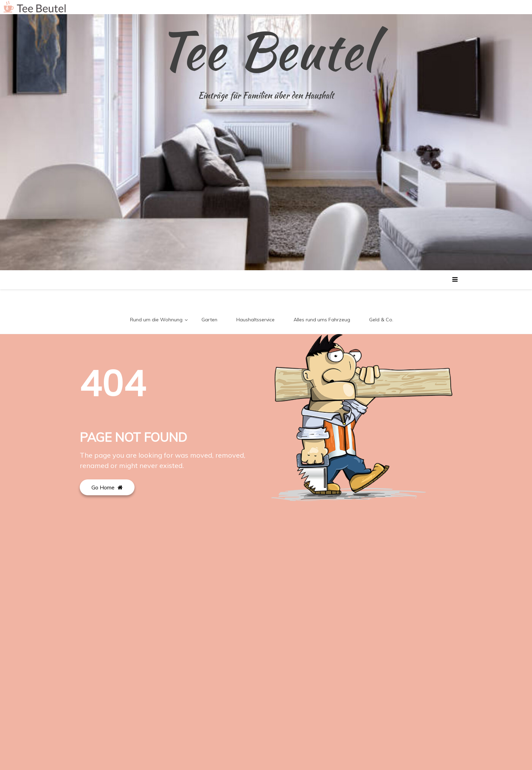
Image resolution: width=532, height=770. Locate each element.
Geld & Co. (381, 320)
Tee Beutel (266, 50)
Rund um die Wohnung (156, 320)
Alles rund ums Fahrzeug (322, 320)
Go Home (107, 487)
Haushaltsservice (255, 320)
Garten (209, 320)
